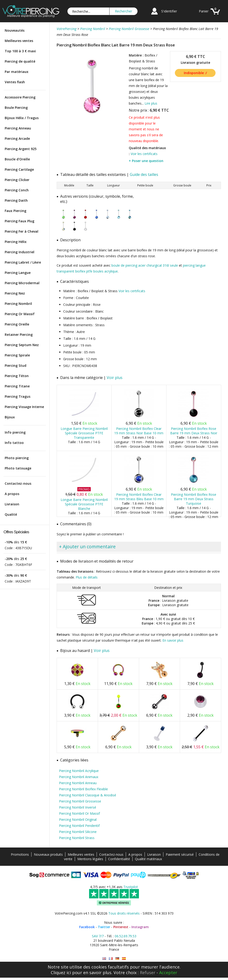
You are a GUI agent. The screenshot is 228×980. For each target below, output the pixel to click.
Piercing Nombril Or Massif (79, 813)
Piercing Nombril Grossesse (80, 801)
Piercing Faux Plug (20, 221)
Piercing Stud (16, 365)
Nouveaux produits (48, 854)
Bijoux (10, 417)
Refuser (148, 972)
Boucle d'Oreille (17, 159)
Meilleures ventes (19, 41)
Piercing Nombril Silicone (78, 832)
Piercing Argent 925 (21, 149)
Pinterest (121, 927)
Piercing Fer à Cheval (22, 231)
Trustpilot (131, 887)
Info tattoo (14, 443)
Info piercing (15, 432)
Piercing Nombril (18, 304)
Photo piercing (17, 458)
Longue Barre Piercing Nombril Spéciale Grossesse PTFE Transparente (84, 433)
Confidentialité (119, 859)
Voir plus (115, 378)
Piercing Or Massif (20, 314)
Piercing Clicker (17, 180)
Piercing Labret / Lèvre (23, 262)
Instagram (140, 927)
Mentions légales (90, 859)
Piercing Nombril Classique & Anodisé (88, 795)
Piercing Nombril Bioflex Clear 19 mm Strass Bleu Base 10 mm (139, 497)
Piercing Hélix (16, 242)
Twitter (104, 927)
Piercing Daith (16, 200)
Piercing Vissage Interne (24, 407)
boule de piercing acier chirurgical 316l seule (145, 265)
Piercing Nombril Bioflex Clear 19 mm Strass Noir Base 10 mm (139, 431)
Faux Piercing (16, 211)
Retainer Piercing (19, 335)
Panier (204, 11)
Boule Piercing (16, 108)
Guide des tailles (144, 174)
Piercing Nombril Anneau (78, 783)
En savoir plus (173, 640)
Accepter (168, 972)
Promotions (20, 854)
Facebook (87, 927)
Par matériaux (17, 72)
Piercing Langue (18, 273)
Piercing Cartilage (19, 169)
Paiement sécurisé (180, 854)
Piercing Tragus (18, 396)
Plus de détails (87, 577)
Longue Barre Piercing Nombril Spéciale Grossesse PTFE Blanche (84, 504)
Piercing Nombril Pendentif (79, 826)
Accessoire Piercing (20, 97)
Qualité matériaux (148, 859)
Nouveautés (15, 30)
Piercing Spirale (17, 355)
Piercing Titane (17, 386)
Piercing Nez (15, 293)
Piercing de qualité (20, 61)
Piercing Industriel (20, 252)
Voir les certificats (144, 154)
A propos (12, 494)
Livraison (12, 504)
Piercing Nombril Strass (77, 838)
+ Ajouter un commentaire (87, 547)
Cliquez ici (61, 972)
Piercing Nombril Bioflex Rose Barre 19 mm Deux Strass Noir (194, 431)
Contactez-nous (18, 483)
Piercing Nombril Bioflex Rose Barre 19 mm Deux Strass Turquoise (194, 499)
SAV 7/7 (98, 936)
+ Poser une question (146, 161)
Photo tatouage (18, 468)
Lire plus (151, 103)
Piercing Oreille (17, 324)
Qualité (11, 514)
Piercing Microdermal (22, 283)
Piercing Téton (17, 376)
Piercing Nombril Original (78, 819)
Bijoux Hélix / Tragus (22, 118)
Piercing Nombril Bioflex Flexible (83, 789)
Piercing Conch (17, 190)
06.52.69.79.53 (126, 936)
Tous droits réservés (124, 913)
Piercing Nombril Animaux (79, 777)
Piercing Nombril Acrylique (79, 771)
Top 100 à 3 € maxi (20, 51)
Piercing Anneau (18, 128)
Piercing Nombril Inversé (78, 807)
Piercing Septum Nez (22, 345)
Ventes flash (15, 82)
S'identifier (169, 11)
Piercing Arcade (17, 138)
